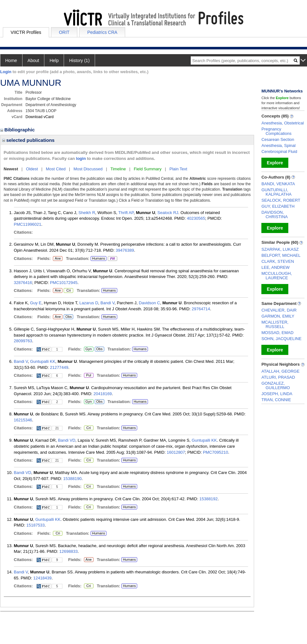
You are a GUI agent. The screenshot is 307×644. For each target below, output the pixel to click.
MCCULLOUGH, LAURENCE (277, 276)
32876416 (23, 283)
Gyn (89, 349)
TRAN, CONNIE (276, 400)
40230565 (196, 218)
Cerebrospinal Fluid (279, 152)
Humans (98, 258)
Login (6, 72)
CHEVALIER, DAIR (279, 310)
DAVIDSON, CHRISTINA (275, 215)
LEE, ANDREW (275, 267)
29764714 (201, 309)
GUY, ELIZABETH (278, 206)
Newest (11, 169)
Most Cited (56, 169)
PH (112, 259)
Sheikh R (87, 213)
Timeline (118, 169)
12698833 (68, 551)
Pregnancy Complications (276, 131)
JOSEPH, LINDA (277, 394)
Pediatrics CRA (102, 32)
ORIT (64, 32)
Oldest (32, 169)
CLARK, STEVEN (278, 261)
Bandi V (107, 303)
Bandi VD (67, 440)
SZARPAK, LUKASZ (280, 249)
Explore (275, 163)
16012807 (176, 452)
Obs (68, 317)
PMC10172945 (64, 283)
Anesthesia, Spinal (278, 145)
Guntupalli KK (43, 361)
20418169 (103, 394)
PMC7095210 (215, 452)
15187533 (35, 525)
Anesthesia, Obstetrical (283, 123)
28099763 (23, 341)
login (81, 158)
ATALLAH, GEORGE (280, 371)
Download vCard (40, 117)
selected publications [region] (29, 140)
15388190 (73, 479)
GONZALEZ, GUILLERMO (276, 385)
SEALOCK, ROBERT (281, 200)
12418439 (42, 578)
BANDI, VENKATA (278, 184)
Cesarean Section (278, 139)
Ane (58, 259)
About (33, 60)
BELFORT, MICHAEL (281, 255)
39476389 (125, 250)
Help (54, 60)
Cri (68, 291)
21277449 (59, 367)
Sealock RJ (168, 213)
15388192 (208, 499)
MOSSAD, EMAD (277, 333)
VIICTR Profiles (26, 32)
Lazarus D (89, 303)
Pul (89, 376)
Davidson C (149, 303)
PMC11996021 (28, 224)
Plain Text (178, 169)
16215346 (23, 420)
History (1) (79, 60)
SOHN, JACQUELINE (281, 339)
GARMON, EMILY (278, 316)
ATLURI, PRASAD (278, 377)
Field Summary (147, 169)
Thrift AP (126, 213)
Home (11, 60)
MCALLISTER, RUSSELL (275, 324)
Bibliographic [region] (18, 130)
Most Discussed (88, 169)
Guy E (36, 303)
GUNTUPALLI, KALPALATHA (276, 192)
